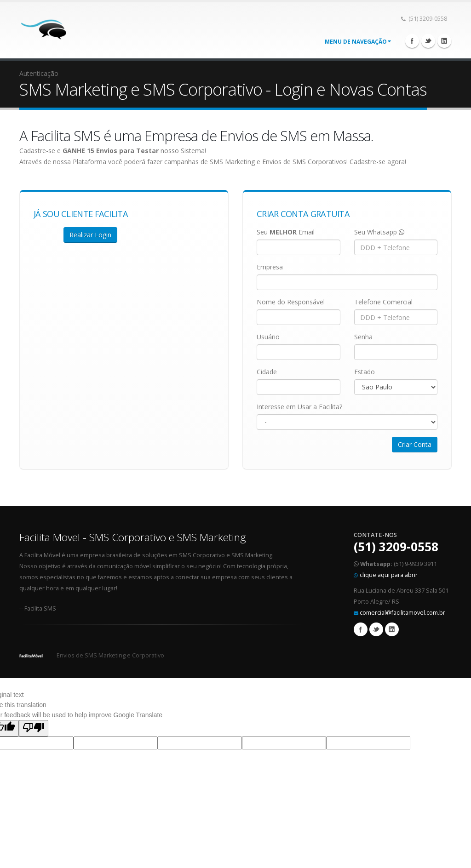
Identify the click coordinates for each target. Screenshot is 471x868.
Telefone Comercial (383, 302)
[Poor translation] (34, 728)
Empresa (270, 267)
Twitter (428, 41)
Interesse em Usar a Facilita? (299, 407)
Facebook (412, 41)
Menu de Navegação (358, 42)
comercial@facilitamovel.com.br (402, 613)
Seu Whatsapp (379, 232)
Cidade (267, 372)
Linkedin (444, 41)
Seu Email (286, 232)
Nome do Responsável (291, 302)
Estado (365, 372)
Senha (363, 337)
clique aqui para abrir (389, 575)
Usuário (268, 337)
